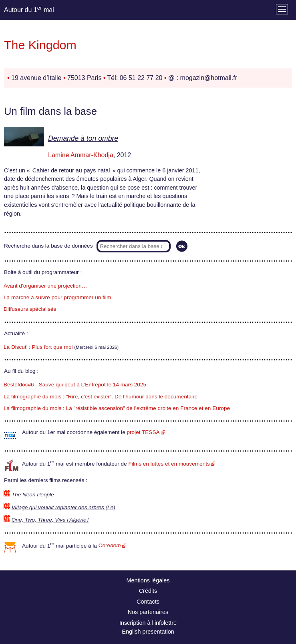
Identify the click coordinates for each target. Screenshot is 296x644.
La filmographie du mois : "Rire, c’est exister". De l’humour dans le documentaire (101, 397)
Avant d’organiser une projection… (45, 286)
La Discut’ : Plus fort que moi (38, 347)
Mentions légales (148, 580)
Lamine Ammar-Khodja (81, 155)
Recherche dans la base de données (48, 246)
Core (110, 545)
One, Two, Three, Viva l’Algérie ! (50, 520)
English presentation (148, 632)
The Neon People (33, 495)
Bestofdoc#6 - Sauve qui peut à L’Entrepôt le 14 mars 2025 (75, 385)
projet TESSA (143, 432)
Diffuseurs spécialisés (30, 309)
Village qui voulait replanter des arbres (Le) (63, 507)
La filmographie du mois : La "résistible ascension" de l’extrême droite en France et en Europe (117, 408)
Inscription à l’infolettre (148, 623)
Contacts (148, 602)
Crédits (148, 591)
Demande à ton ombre (83, 138)
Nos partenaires (148, 612)
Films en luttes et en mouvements (169, 464)
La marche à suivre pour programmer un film (57, 297)
